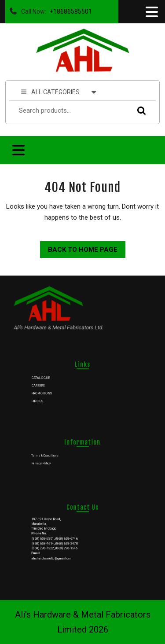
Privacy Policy (49, 461)
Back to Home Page (79, 247)
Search (139, 111)
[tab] (151, 12)
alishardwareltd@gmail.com (58, 553)
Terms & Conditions (52, 455)
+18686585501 (69, 9)
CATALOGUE (48, 379)
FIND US (46, 397)
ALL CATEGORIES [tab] (59, 92)
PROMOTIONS (49, 391)
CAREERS (46, 385)
